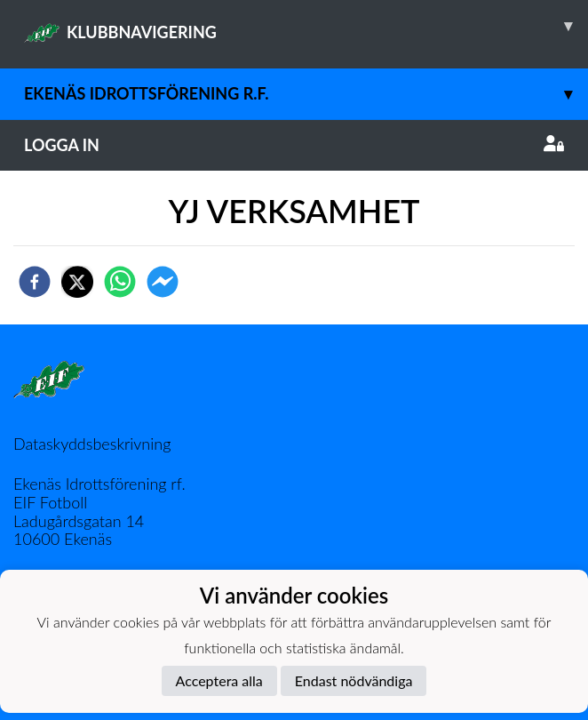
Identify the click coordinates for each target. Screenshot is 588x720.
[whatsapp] (120, 282)
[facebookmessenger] (163, 282)
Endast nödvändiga (354, 680)
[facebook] (35, 282)
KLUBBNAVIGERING (306, 26)
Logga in (294, 145)
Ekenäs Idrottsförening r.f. (306, 94)
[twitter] (77, 282)
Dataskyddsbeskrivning (92, 444)
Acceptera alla (219, 680)
